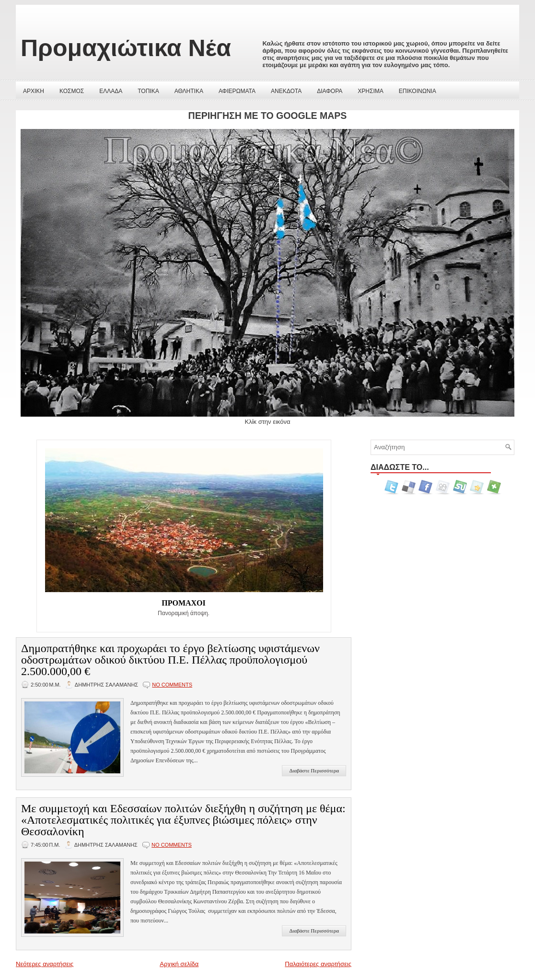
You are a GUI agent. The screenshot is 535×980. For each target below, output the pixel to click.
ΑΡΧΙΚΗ (34, 91)
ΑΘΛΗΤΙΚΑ (189, 91)
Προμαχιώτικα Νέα (126, 48)
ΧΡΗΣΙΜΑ (370, 91)
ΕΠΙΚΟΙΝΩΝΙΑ (418, 91)
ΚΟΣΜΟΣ (72, 91)
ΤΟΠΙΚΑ (148, 91)
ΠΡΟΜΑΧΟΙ (184, 603)
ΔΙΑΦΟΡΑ (330, 91)
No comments (172, 685)
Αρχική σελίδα (179, 964)
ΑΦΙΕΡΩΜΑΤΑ (237, 91)
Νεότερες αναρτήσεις (45, 964)
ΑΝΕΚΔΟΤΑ (286, 91)
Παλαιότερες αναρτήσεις (318, 964)
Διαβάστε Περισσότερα (314, 770)
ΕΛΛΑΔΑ (111, 91)
